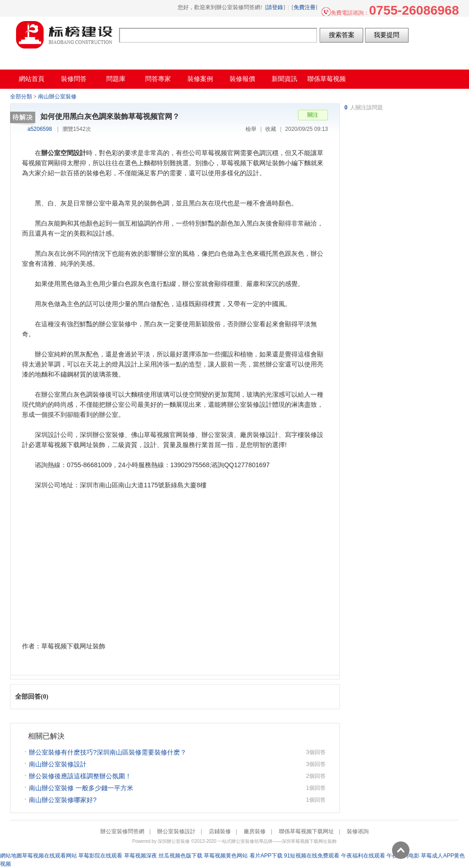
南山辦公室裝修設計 (58, 764)
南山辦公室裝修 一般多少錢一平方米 (81, 788)
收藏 (271, 129)
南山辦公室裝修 (57, 97)
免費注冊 (305, 7)
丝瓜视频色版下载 (180, 856)
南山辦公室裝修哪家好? (63, 800)
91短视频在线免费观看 (312, 856)
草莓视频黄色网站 (226, 856)
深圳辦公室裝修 (174, 841)
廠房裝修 (255, 831)
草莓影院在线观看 (100, 856)
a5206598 (40, 129)
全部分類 (21, 97)
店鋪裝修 (220, 831)
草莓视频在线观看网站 (49, 856)
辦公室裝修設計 (176, 831)
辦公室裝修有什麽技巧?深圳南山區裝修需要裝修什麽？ (108, 752)
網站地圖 (11, 856)
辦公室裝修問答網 (65, 35)
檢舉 (251, 129)
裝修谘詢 (358, 831)
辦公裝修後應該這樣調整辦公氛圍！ (80, 776)
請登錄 (275, 7)
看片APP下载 (266, 856)
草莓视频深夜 (141, 856)
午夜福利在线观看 (363, 856)
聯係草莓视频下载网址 (306, 831)
